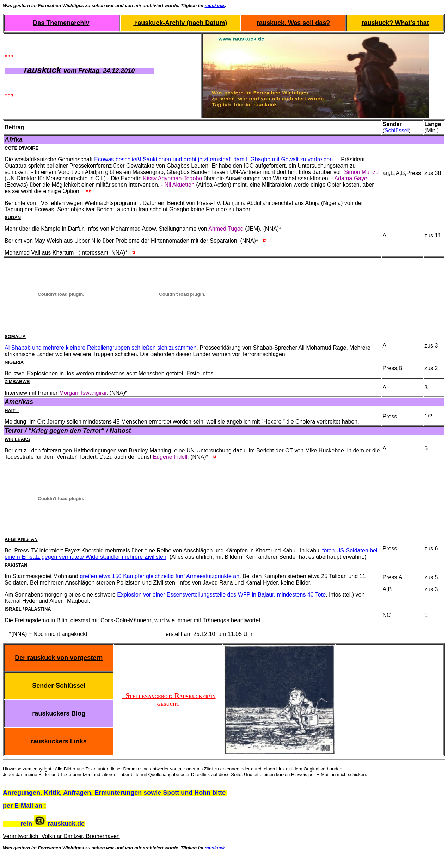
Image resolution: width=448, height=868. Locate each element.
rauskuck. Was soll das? (293, 23)
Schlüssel (397, 130)
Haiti (12, 410)
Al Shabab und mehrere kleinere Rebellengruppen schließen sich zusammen (100, 348)
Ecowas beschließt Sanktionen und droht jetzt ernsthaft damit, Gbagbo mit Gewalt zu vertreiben (213, 159)
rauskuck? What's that (395, 23)
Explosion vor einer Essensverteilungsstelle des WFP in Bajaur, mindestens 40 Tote (221, 595)
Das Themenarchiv (61, 23)
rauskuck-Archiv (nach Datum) (180, 23)
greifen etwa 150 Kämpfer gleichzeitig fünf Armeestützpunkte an (159, 576)
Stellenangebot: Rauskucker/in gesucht (169, 700)
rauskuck (215, 5)
